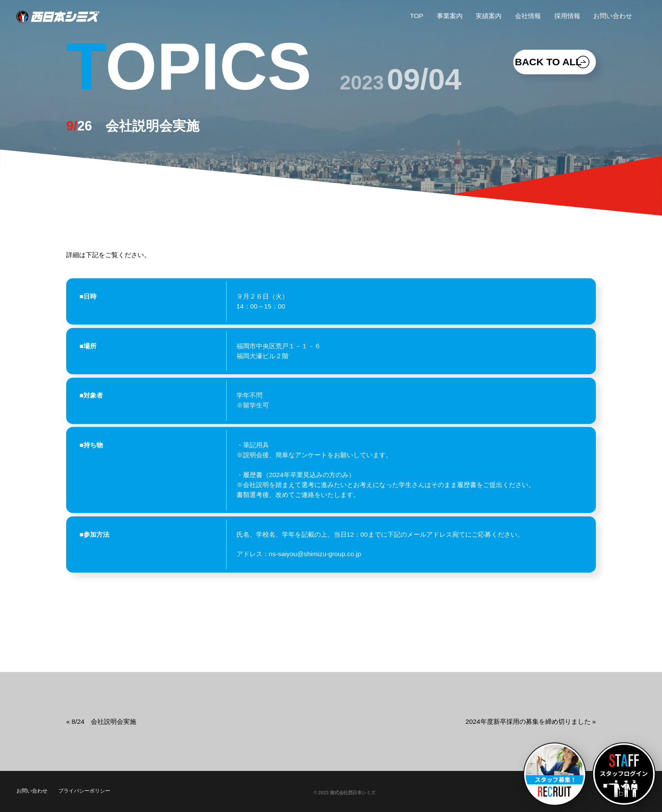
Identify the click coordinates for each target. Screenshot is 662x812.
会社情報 (528, 16)
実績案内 (489, 16)
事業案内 (450, 16)
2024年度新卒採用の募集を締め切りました (528, 721)
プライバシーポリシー (84, 791)
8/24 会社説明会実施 (104, 721)
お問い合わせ (613, 16)
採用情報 (567, 16)
